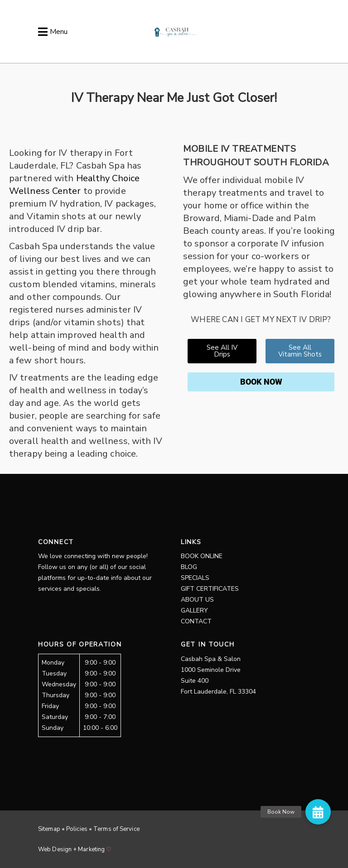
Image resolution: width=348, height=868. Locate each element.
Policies (77, 829)
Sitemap (49, 829)
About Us (197, 600)
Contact (196, 621)
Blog (189, 567)
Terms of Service (116, 829)
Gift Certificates (210, 589)
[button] (318, 812)
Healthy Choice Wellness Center (74, 185)
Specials (195, 578)
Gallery (194, 610)
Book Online (202, 556)
